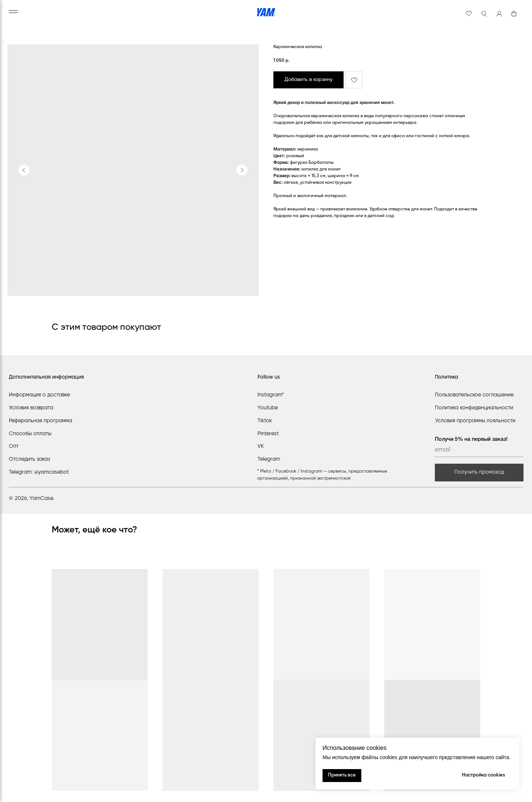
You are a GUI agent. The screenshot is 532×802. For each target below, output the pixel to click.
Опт (14, 446)
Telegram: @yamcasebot (39, 472)
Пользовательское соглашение (474, 395)
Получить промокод (479, 472)
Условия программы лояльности (475, 421)
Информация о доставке (39, 395)
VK (261, 446)
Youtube (268, 408)
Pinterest (268, 434)
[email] (479, 450)
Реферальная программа (40, 421)
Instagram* (271, 395)
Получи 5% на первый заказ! (471, 439)
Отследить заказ (29, 459)
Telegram (269, 459)
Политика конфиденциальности (474, 408)
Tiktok (265, 421)
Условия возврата (31, 408)
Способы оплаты (30, 434)
